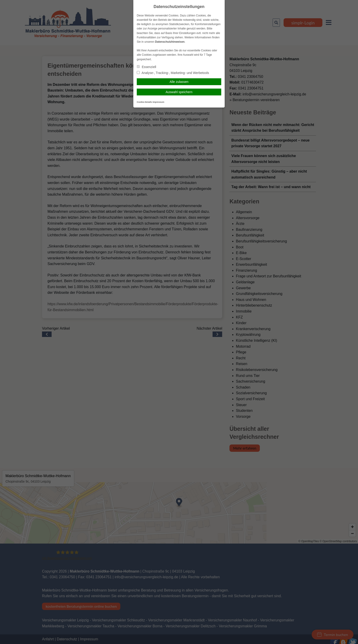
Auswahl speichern (179, 92)
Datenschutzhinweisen (170, 42)
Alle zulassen (179, 82)
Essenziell (146, 67)
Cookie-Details (144, 102)
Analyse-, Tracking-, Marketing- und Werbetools (173, 73)
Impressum (158, 102)
